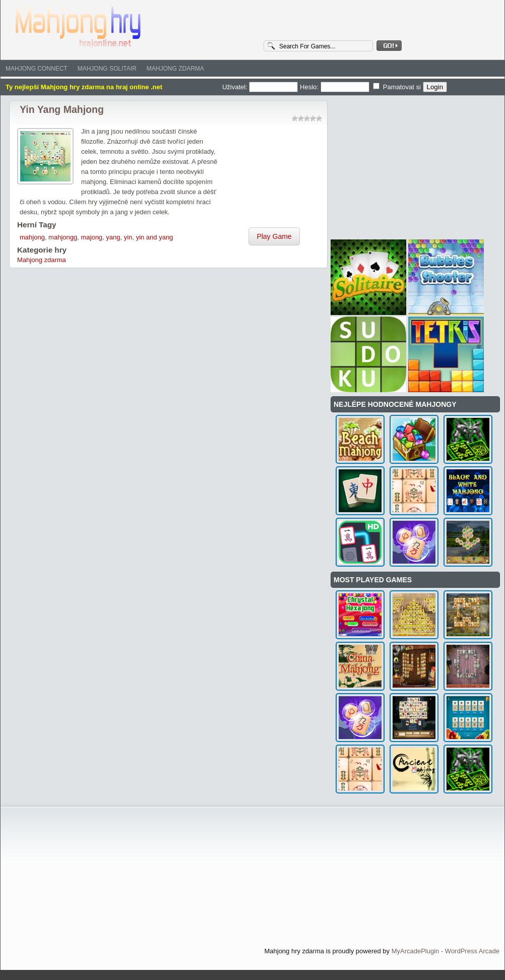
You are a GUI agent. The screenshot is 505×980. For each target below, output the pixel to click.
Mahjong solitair (107, 69)
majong (91, 237)
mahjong (32, 237)
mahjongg (63, 237)
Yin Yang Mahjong (62, 109)
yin (128, 237)
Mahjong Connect (37, 69)
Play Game (274, 236)
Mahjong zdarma (175, 69)
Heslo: (335, 87)
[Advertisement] (274, 177)
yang (113, 237)
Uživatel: (261, 87)
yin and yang (155, 237)
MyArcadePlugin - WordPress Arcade (446, 951)
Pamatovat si (398, 87)
